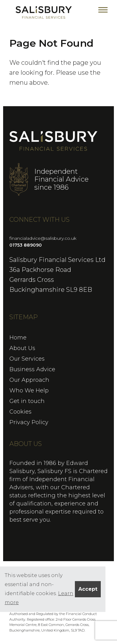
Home (18, 338)
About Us (22, 348)
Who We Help (29, 391)
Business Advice (32, 369)
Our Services (27, 359)
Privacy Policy (29, 422)
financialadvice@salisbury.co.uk (43, 238)
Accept (88, 589)
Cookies (20, 412)
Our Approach (29, 380)
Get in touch (27, 401)
